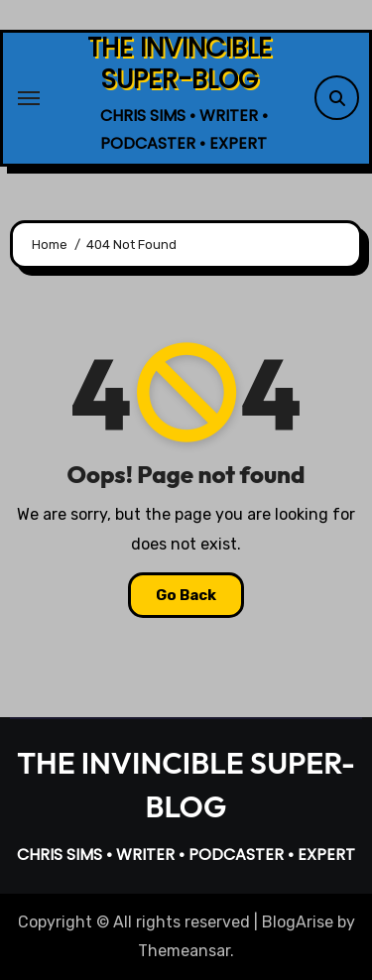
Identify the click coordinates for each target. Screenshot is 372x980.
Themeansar (184, 951)
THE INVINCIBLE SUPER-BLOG (180, 63)
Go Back (186, 595)
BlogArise (298, 922)
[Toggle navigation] (29, 98)
